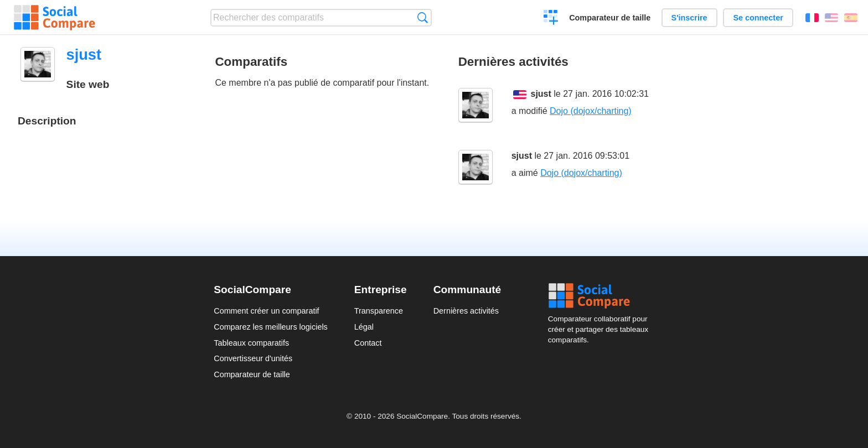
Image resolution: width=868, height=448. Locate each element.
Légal (364, 327)
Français (812, 18)
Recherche (423, 17)
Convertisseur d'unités (253, 358)
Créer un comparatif (551, 19)
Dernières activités (466, 311)
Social (601, 296)
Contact (368, 343)
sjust (541, 94)
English (831, 18)
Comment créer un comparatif (266, 311)
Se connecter (758, 18)
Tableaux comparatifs (251, 343)
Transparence (379, 311)
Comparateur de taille (610, 18)
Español (851, 18)
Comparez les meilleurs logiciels (271, 327)
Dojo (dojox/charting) (591, 111)
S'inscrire (689, 18)
